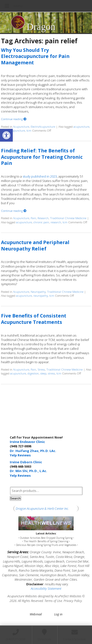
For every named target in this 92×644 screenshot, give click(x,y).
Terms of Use (53, 601)
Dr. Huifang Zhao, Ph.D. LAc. (33, 451)
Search (15, 498)
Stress (41, 369)
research (56, 222)
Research (43, 218)
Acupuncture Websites (22, 596)
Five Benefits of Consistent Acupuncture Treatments (34, 319)
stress (51, 373)
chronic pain (41, 222)
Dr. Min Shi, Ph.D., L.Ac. (28, 471)
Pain (33, 218)
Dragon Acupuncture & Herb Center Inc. (42, 508)
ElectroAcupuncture (43, 126)
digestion (33, 373)
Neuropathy (38, 292)
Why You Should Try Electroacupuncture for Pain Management (35, 56)
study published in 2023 (40, 176)
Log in (58, 614)
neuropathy (41, 295)
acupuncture (81, 126)
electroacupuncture (13, 130)
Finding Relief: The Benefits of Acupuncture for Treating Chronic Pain (42, 157)
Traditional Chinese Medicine (68, 218)
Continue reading (14, 119)
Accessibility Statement (46, 588)
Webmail (36, 614)
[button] (6, 135)
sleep (43, 373)
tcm (29, 130)
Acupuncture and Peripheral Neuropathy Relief (35, 245)
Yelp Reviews (20, 455)
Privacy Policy (73, 601)
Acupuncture (21, 126)
